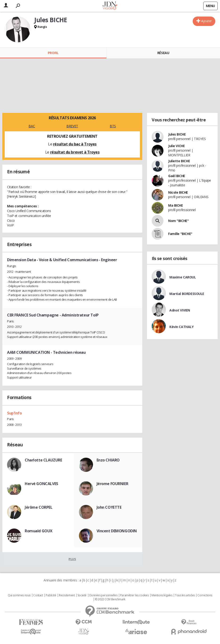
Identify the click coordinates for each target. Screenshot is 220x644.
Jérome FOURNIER (112, 484)
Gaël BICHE (177, 176)
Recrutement (67, 595)
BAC (32, 126)
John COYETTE (109, 507)
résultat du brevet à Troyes (75, 152)
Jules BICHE (177, 134)
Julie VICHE (176, 146)
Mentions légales (162, 595)
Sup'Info (14, 413)
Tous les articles (185, 595)
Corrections (205, 595)
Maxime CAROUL (183, 277)
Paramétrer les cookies (134, 595)
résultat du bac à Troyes (75, 144)
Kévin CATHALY (181, 327)
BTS (113, 126)
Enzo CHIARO (108, 460)
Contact (38, 595)
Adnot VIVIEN (180, 310)
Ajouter (206, 21)
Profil (53, 53)
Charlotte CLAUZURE (43, 460)
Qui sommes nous (19, 595)
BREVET (72, 126)
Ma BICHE (176, 205)
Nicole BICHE (178, 192)
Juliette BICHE (179, 161)
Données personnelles (103, 595)
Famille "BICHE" (180, 234)
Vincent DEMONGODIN (117, 531)
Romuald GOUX (39, 531)
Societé (82, 595)
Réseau (163, 53)
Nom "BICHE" (178, 221)
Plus (72, 559)
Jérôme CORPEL (39, 507)
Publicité (51, 595)
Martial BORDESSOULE (187, 294)
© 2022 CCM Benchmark (110, 599)
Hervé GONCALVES (41, 484)
